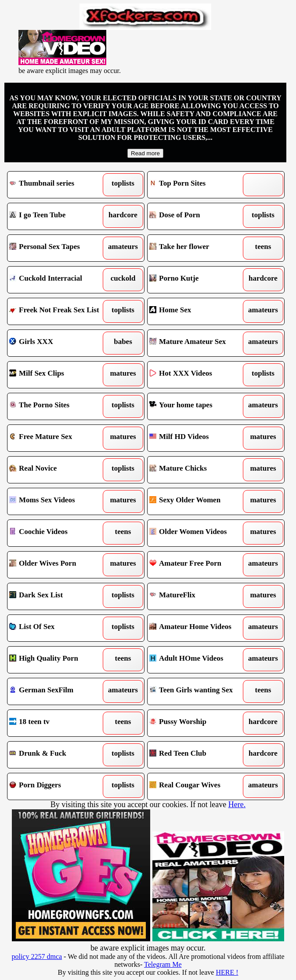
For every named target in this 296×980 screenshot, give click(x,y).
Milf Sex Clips (58, 375)
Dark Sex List (58, 596)
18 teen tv (58, 723)
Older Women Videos (199, 533)
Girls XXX (58, 343)
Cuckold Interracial (58, 280)
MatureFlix (199, 596)
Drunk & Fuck (58, 755)
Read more (145, 153)
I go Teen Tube (58, 216)
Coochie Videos (58, 533)
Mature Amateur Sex (199, 343)
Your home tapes (199, 406)
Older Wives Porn (58, 565)
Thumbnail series (58, 185)
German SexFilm (58, 691)
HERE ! (227, 972)
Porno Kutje (199, 280)
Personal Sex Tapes (58, 248)
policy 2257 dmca (37, 956)
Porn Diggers (58, 786)
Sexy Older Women (199, 501)
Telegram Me (163, 964)
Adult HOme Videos (199, 660)
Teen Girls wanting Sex (199, 691)
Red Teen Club (199, 755)
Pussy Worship (199, 723)
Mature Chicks (199, 470)
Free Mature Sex (58, 438)
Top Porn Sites (199, 185)
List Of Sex (58, 628)
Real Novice (58, 470)
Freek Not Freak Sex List (58, 311)
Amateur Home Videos (199, 628)
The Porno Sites (58, 406)
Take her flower (199, 248)
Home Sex (199, 311)
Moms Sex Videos (58, 501)
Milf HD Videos (199, 438)
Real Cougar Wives (199, 786)
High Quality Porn (58, 660)
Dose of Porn (199, 216)
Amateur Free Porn (199, 565)
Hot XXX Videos (199, 375)
